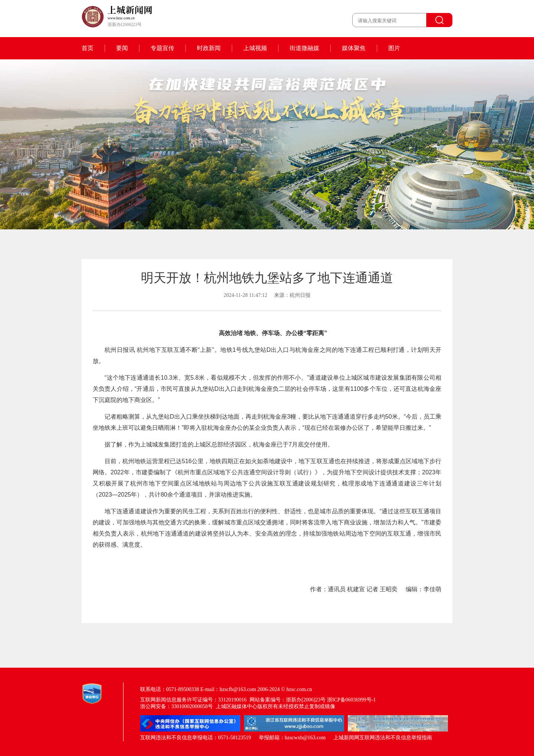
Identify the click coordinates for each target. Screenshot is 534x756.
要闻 (122, 48)
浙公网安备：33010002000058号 (177, 706)
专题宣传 (162, 48)
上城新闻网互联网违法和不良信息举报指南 (383, 738)
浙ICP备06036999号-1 (351, 700)
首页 (88, 48)
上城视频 (255, 48)
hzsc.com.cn (299, 689)
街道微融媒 (304, 48)
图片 (394, 48)
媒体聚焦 (354, 48)
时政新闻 (209, 48)
